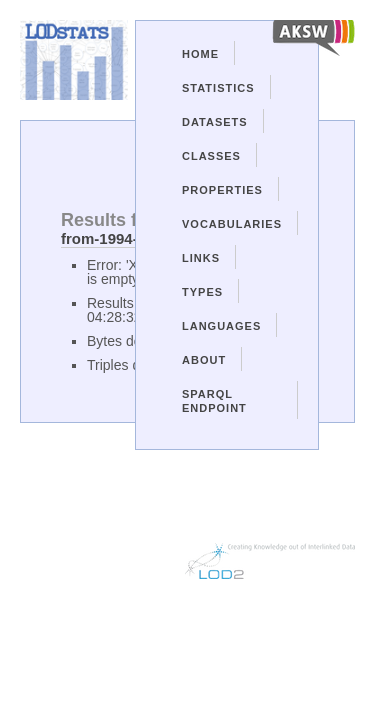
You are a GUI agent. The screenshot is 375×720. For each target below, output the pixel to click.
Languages (221, 326)
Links (201, 258)
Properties (222, 190)
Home (200, 54)
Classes (211, 156)
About (204, 360)
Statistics (218, 88)
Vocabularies (232, 224)
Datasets (215, 122)
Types (202, 292)
